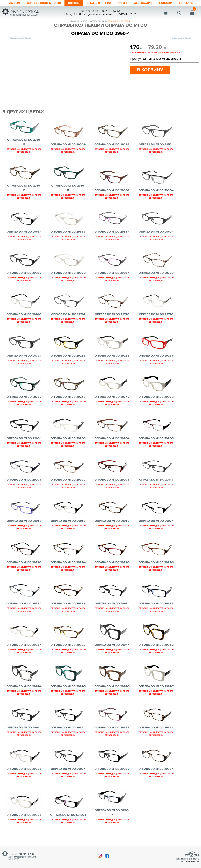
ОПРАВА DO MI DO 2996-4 (156, 775)
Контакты (13, 9)
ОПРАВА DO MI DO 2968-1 (24, 238)
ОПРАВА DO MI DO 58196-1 (68, 821)
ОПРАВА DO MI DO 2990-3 (68, 445)
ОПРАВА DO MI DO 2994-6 (112, 693)
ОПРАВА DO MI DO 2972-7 (24, 403)
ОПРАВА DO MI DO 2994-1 (112, 651)
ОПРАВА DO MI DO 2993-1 (112, 610)
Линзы (125, 3)
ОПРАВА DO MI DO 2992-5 (112, 569)
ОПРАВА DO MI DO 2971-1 (68, 321)
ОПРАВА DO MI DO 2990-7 (68, 486)
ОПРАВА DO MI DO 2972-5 (112, 362)
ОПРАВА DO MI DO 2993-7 (68, 651)
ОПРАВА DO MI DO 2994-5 (68, 693)
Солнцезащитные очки (43, 3)
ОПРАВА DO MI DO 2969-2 (24, 279)
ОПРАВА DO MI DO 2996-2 (112, 775)
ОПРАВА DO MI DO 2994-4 (24, 693)
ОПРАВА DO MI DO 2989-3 (156, 403)
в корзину (150, 76)
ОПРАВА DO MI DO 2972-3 (68, 362)
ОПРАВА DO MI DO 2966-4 (156, 197)
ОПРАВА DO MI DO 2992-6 (156, 569)
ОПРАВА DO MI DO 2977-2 (112, 403)
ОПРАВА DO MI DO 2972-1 (24, 362)
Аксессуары (146, 3)
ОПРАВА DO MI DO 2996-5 (24, 821)
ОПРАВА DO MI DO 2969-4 (112, 279)
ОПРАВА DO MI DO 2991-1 (156, 486)
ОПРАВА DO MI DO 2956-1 (156, 151)
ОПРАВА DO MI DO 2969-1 (156, 238)
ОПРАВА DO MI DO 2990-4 (112, 445)
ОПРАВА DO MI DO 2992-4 (68, 569)
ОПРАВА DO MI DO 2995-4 (156, 734)
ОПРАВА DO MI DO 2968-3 (68, 238)
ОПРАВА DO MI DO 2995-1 (24, 734)
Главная (12, 3)
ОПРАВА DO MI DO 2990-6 (24, 486)
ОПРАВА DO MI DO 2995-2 (68, 734)
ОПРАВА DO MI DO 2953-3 (112, 151)
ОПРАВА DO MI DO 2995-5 (24, 775)
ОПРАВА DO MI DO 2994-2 (156, 651)
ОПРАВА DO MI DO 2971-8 (156, 321)
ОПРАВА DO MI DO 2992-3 (24, 569)
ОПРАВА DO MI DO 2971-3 (112, 321)
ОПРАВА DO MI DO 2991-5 (24, 527)
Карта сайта (14, 861)
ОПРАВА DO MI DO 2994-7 (156, 693)
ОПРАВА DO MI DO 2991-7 (68, 527)
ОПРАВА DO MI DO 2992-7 (24, 610)
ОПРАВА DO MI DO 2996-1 (68, 775)
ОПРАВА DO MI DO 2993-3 (156, 610)
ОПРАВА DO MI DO (98, 27)
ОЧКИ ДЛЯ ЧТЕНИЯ (100, 3)
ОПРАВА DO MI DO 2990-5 (156, 445)
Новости (168, 3)
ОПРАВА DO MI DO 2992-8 (68, 610)
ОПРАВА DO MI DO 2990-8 (112, 486)
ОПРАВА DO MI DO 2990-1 (24, 445)
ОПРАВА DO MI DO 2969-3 (68, 279)
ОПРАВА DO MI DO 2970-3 (156, 279)
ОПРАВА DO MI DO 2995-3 (112, 734)
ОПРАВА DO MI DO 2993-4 (24, 651)
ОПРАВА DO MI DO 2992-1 (156, 527)
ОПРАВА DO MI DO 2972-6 (156, 362)
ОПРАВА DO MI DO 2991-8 (112, 527)
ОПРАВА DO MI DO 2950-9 (68, 151)
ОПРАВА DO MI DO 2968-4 (112, 238)
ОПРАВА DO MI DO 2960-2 (112, 197)
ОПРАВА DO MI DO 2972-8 (68, 403)
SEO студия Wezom (190, 864)
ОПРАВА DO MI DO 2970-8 (24, 321)
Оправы (74, 3)
